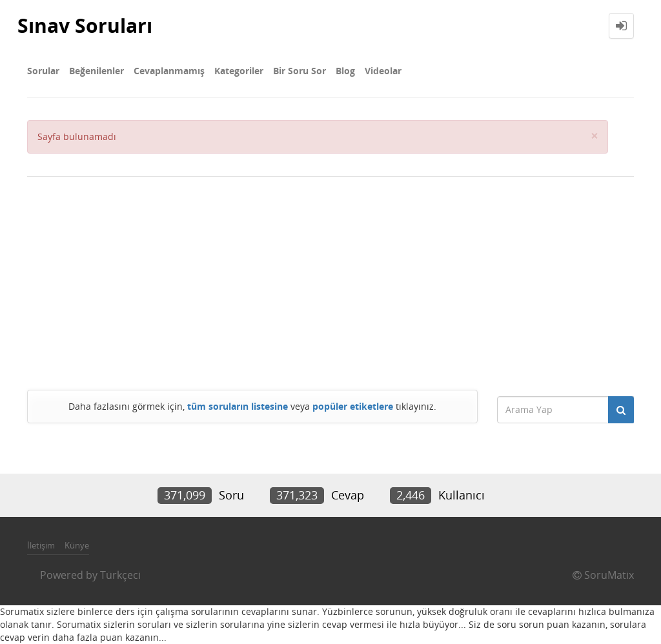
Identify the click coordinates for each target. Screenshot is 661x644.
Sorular (43, 71)
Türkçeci (120, 575)
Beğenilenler (97, 71)
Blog (345, 71)
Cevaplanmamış (169, 71)
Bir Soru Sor (300, 71)
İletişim (41, 545)
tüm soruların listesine (238, 406)
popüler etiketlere (353, 406)
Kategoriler (239, 71)
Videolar (383, 71)
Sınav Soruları (85, 25)
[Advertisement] (330, 280)
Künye (77, 545)
